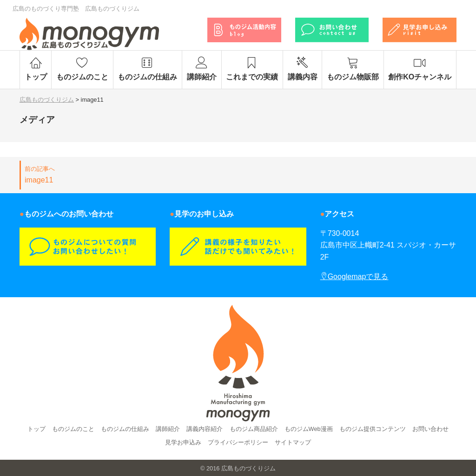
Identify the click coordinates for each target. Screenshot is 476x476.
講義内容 (302, 69)
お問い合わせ (430, 429)
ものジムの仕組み (148, 69)
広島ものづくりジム (248, 468)
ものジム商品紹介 (254, 429)
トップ (36, 69)
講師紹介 (202, 69)
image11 (126, 174)
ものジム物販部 (353, 69)
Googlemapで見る (354, 277)
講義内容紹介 (205, 429)
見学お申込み (183, 442)
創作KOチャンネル (420, 69)
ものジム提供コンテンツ (373, 429)
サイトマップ (293, 442)
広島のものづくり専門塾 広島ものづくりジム (76, 9)
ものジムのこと (82, 69)
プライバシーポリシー (238, 442)
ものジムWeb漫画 (309, 429)
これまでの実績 (252, 69)
